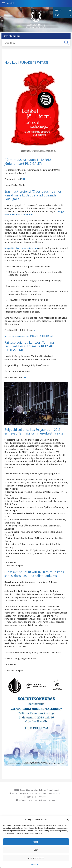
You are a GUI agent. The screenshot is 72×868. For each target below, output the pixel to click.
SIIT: (23, 179)
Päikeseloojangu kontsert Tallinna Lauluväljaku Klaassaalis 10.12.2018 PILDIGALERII (30, 346)
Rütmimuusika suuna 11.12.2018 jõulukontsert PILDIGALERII (28, 162)
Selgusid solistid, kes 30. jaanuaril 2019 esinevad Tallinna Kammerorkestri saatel (34, 431)
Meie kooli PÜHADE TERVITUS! (26, 62)
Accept (36, 842)
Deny (36, 850)
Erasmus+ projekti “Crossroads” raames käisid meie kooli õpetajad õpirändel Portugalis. (33, 195)
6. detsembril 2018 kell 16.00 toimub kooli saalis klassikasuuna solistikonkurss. (34, 574)
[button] (68, 820)
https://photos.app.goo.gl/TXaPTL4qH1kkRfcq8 (29, 336)
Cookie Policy (35, 864)
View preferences (36, 858)
